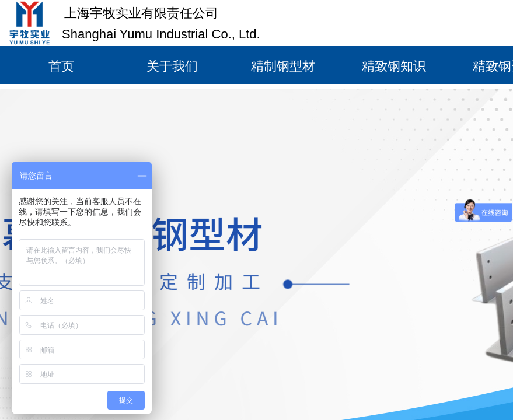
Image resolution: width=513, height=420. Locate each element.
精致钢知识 (394, 66)
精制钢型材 (283, 66)
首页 (61, 66)
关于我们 (172, 66)
